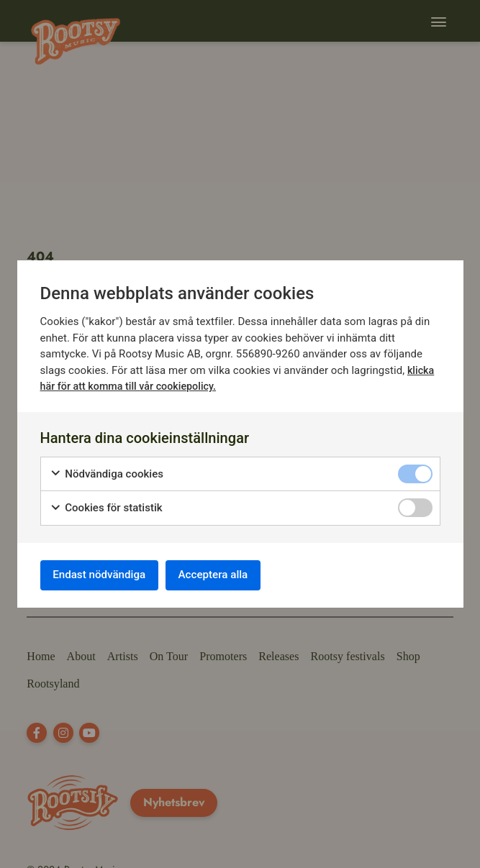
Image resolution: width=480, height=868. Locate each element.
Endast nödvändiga (104, 575)
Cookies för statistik (106, 506)
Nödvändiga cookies (107, 472)
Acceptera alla (227, 575)
